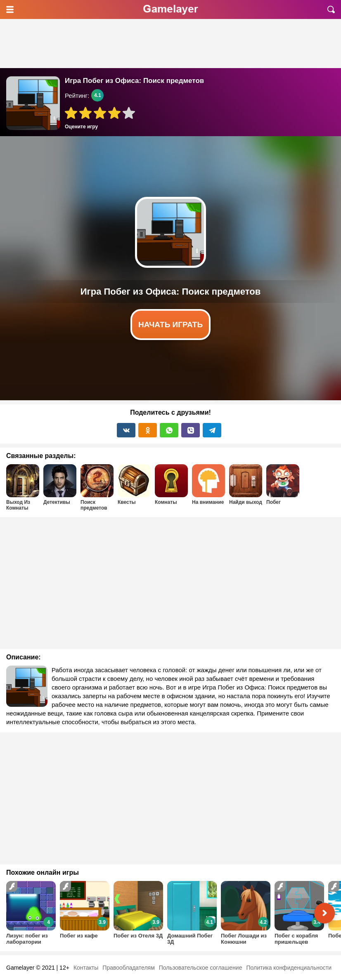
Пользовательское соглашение (201, 968)
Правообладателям (128, 968)
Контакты (86, 968)
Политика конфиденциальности (289, 968)
